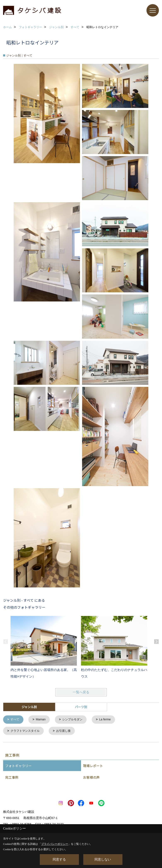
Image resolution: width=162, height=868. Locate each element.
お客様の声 (91, 778)
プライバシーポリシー (55, 844)
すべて (15, 720)
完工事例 (12, 778)
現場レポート (93, 766)
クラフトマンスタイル (26, 731)
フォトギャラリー (18, 766)
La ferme (108, 720)
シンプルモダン (75, 720)
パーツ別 (81, 707)
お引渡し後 (66, 731)
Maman (42, 720)
